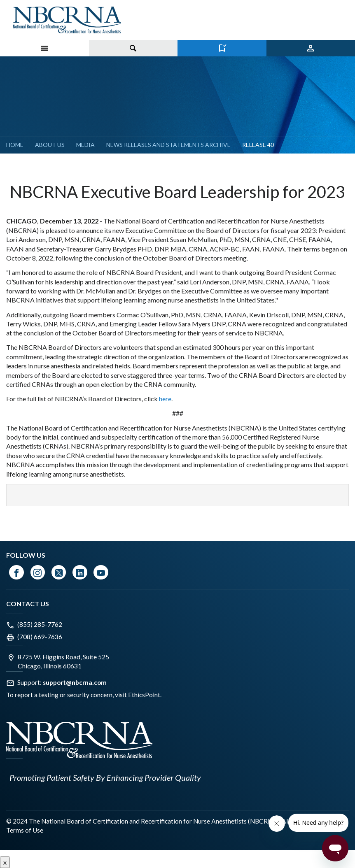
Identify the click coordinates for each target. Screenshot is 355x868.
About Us (50, 145)
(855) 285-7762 (40, 624)
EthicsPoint (144, 695)
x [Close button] (5, 862)
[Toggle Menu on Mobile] (44, 48)
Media (85, 145)
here (165, 399)
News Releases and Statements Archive (168, 145)
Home (15, 145)
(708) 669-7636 (40, 637)
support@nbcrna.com (75, 682)
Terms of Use (25, 830)
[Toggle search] (133, 48)
